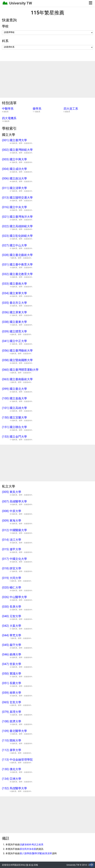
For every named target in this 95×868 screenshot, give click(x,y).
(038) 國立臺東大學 (14, 322)
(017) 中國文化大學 (14, 559)
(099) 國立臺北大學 (14, 389)
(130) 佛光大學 (12, 769)
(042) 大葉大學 (12, 626)
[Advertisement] (47, 79)
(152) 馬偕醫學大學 (14, 788)
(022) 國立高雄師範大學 (17, 226)
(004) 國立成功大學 (14, 169)
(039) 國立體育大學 (14, 332)
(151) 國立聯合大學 (14, 427)
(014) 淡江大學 (12, 540)
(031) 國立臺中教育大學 (17, 265)
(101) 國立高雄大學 (14, 408)
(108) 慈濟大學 (12, 721)
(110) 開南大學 (12, 741)
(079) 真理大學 (12, 712)
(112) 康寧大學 (12, 750)
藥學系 (37, 109)
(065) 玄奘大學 (12, 702)
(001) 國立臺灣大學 (14, 140)
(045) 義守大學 (12, 645)
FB (27, 865)
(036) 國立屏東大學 (14, 312)
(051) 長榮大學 (12, 683)
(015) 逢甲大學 (12, 549)
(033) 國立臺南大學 (14, 284)
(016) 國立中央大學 (14, 207)
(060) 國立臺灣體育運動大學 (20, 370)
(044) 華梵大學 (12, 635)
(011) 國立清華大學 (14, 188)
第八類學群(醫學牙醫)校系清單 (36, 853)
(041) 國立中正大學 (14, 341)
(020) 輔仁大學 (12, 588)
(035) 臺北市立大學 (14, 303)
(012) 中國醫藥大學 (14, 530)
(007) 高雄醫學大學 (14, 502)
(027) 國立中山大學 (14, 245)
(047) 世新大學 (12, 664)
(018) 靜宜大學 (12, 568)
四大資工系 (71, 109)
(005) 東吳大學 (12, 492)
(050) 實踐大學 (12, 674)
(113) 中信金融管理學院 (17, 760)
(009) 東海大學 (12, 521)
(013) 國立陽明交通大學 (17, 198)
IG (32, 865)
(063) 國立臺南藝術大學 (17, 379)
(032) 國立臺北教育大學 (17, 274)
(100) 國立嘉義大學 (14, 398)
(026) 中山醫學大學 (14, 597)
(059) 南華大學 (12, 693)
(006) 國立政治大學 (14, 179)
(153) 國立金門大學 (14, 437)
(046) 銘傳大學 (12, 655)
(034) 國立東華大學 (14, 293)
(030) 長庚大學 (12, 607)
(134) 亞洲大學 (12, 779)
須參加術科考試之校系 (32, 844)
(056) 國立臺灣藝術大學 (17, 351)
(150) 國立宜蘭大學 (14, 418)
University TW (21, 3)
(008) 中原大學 (12, 511)
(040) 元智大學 (12, 616)
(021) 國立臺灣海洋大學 (17, 217)
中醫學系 (8, 109)
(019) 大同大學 (12, 578)
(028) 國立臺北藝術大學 (17, 255)
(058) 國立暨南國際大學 (17, 360)
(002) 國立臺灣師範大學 (17, 150)
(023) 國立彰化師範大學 (17, 236)
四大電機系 (9, 118)
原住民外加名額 (28, 849)
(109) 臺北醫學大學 (14, 731)
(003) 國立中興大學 (14, 159)
